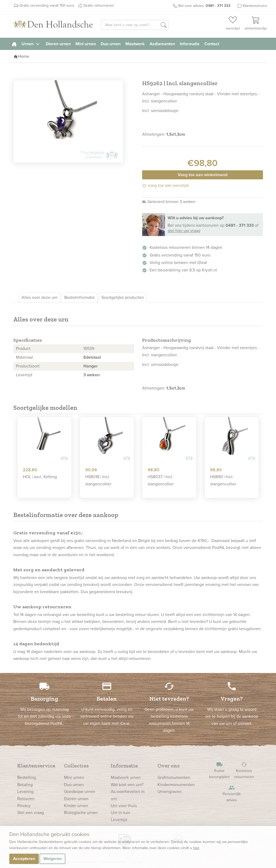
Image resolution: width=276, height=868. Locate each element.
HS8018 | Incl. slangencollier (98, 480)
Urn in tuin (120, 813)
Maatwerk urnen (126, 777)
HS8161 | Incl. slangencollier (223, 480)
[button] (164, 25)
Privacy (24, 806)
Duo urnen (111, 44)
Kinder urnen (76, 806)
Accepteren (24, 859)
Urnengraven (170, 791)
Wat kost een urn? (127, 785)
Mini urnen (86, 44)
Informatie (190, 44)
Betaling (25, 785)
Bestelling (27, 777)
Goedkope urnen (80, 791)
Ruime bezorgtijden (219, 770)
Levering (25, 791)
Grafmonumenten (174, 777)
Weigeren (52, 859)
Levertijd (119, 820)
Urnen (31, 44)
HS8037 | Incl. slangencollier (161, 480)
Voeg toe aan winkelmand (203, 175)
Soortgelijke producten (123, 297)
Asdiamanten (162, 44)
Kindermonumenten (176, 785)
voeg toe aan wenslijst (165, 185)
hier (196, 848)
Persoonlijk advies (232, 794)
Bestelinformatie (80, 297)
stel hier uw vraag (184, 231)
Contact (212, 44)
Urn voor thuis (124, 806)
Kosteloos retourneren (244, 770)
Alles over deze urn (40, 297)
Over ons (169, 766)
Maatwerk (135, 44)
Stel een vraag (31, 813)
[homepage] (14, 44)
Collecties (76, 766)
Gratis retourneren (99, 5)
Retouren (26, 799)
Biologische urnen (81, 813)
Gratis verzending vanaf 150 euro (47, 5)
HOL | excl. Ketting (40, 477)
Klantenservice (255, 6)
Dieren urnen (58, 44)
